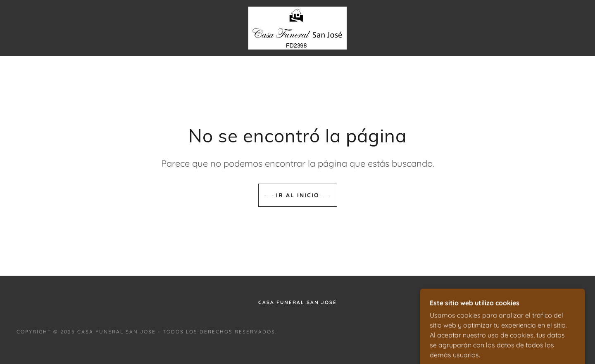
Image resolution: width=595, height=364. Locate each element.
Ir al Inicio (298, 195)
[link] (297, 27)
